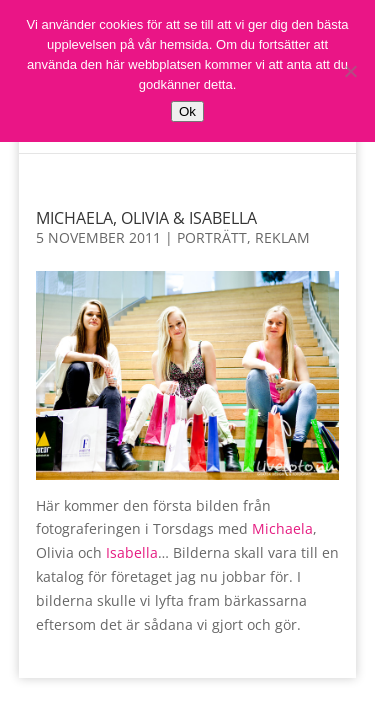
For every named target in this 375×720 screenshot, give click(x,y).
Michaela (282, 528)
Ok (187, 111)
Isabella (132, 552)
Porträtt (212, 237)
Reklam (282, 237)
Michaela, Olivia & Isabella (146, 218)
